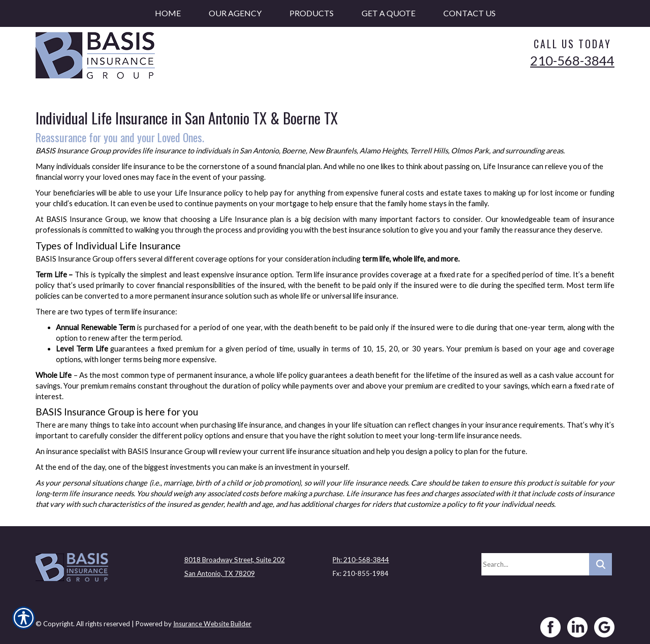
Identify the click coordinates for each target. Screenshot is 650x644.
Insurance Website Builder (212, 620)
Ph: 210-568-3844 (361, 556)
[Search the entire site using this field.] (535, 561)
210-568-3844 (572, 60)
